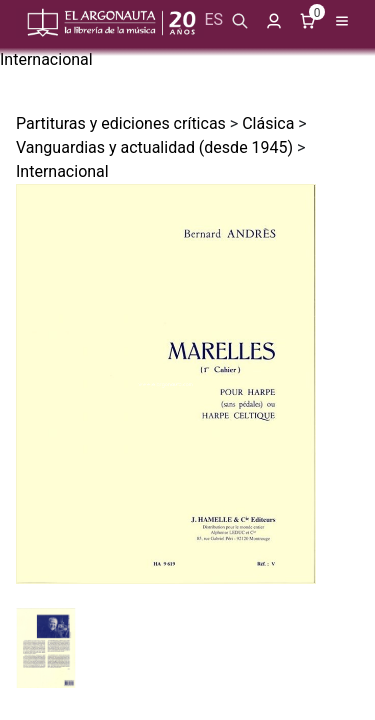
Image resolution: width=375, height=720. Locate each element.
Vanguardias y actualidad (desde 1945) (154, 147)
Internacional (46, 59)
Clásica (268, 123)
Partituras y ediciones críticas (121, 123)
